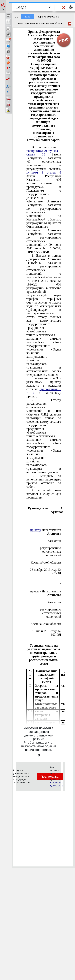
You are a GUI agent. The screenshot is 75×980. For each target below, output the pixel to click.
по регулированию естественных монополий (50, 550)
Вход (27, 17)
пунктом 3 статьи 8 (44, 172)
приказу (36, 530)
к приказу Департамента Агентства (46, 591)
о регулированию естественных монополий (50, 611)
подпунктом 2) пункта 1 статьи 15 (44, 153)
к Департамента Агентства (46, 530)
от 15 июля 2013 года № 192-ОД (47, 631)
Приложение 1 (60, 521)
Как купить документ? (57, 784)
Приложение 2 (60, 582)
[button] (3, 7)
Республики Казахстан (54, 539)
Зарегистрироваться (49, 17)
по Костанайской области (46, 561)
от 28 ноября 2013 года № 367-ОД (45, 570)
